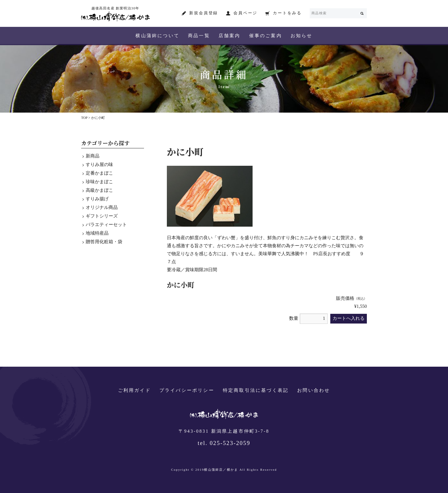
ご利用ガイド (134, 391)
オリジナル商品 (102, 208)
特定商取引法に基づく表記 (256, 391)
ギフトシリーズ (102, 216)
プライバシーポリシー (187, 391)
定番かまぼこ (99, 173)
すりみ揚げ (97, 199)
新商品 (93, 156)
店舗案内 (230, 36)
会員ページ (245, 13)
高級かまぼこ (99, 190)
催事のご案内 (266, 36)
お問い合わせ (314, 391)
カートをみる (287, 13)
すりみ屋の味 (99, 165)
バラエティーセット (106, 225)
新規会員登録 (204, 13)
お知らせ (302, 36)
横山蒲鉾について (157, 36)
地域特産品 (97, 233)
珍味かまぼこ (99, 182)
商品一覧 (199, 36)
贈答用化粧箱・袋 (104, 242)
